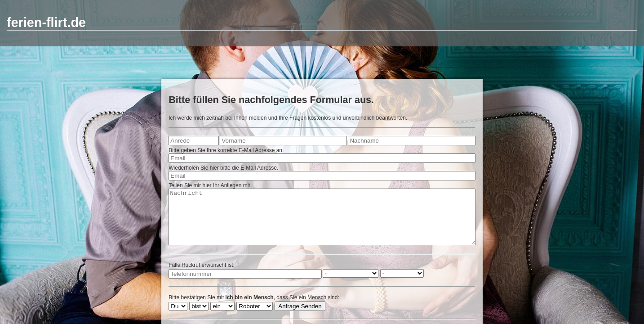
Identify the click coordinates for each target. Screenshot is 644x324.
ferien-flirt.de (46, 22)
